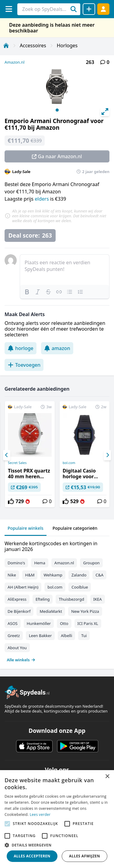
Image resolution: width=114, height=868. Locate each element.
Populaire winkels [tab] (26, 528)
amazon (57, 348)
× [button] (107, 777)
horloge (21, 348)
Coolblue (80, 587)
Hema (40, 563)
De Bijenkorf (19, 611)
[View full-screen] (105, 112)
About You (17, 648)
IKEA (98, 599)
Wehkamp (53, 575)
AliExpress (17, 599)
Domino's (16, 563)
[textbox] (65, 270)
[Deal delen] (89, 9)
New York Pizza (85, 611)
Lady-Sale (21, 172)
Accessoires (33, 45)
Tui (84, 636)
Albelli (66, 636)
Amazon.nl (15, 62)
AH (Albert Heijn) (23, 587)
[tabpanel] (57, 600)
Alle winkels (21, 660)
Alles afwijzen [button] (85, 856)
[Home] (6, 45)
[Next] (107, 455)
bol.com (69, 463)
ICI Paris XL (88, 623)
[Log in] (103, 9)
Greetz (14, 636)
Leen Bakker (40, 636)
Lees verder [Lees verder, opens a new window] (40, 815)
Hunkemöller (39, 623)
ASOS (13, 623)
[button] (57, 845)
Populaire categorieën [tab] (75, 528)
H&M (30, 575)
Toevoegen (24, 365)
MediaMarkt (51, 611)
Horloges (67, 45)
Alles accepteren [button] (32, 856)
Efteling (43, 599)
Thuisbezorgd (71, 599)
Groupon (91, 563)
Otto (64, 623)
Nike (12, 575)
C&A (99, 575)
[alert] (57, 819)
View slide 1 (57, 110)
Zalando (79, 575)
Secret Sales (17, 463)
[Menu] (9, 9)
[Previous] (7, 455)
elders (42, 199)
